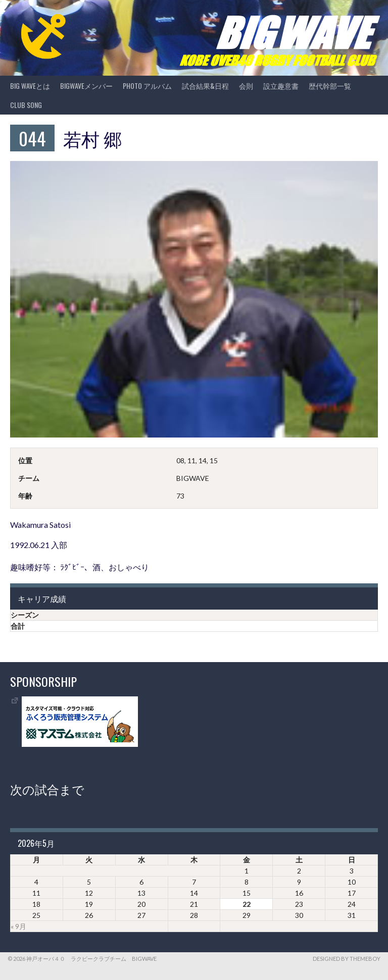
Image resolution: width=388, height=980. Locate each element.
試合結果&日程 (205, 86)
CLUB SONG (26, 105)
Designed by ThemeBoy (347, 959)
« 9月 (18, 926)
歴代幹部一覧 (330, 86)
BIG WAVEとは (30, 86)
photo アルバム (147, 86)
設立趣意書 (281, 86)
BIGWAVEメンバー (86, 86)
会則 (246, 86)
